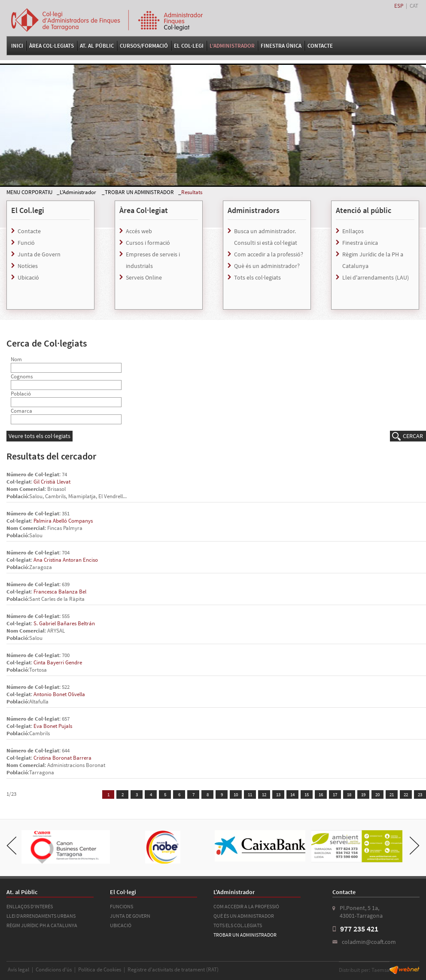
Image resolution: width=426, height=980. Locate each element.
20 (377, 794)
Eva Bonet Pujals (53, 726)
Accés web (139, 231)
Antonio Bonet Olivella (59, 694)
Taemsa (380, 970)
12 (264, 794)
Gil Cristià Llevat (52, 482)
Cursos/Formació (144, 46)
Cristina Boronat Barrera (62, 758)
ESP (399, 6)
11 (250, 794)
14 (292, 794)
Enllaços (353, 231)
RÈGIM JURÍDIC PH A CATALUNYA (42, 925)
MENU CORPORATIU (29, 192)
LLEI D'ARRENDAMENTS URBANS (41, 916)
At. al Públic (97, 46)
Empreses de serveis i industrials (153, 260)
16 (321, 794)
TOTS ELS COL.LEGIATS (238, 925)
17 (335, 794)
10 (236, 794)
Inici (17, 46)
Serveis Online (144, 277)
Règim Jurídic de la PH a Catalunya (373, 260)
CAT (414, 6)
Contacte (320, 46)
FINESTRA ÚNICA (281, 46)
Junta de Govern (39, 254)
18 (349, 794)
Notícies (28, 266)
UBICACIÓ (121, 925)
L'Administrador (232, 46)
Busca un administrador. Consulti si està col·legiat (266, 237)
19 (363, 794)
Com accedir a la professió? (269, 254)
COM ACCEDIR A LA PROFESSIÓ (246, 906)
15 (307, 794)
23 (420, 794)
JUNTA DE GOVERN (130, 916)
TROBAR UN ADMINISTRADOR (139, 192)
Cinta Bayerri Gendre (58, 662)
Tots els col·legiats (257, 277)
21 (392, 794)
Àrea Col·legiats (52, 46)
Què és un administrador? (267, 266)
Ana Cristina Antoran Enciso (66, 560)
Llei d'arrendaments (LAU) (376, 277)
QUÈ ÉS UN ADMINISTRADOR (244, 916)
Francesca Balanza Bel (60, 592)
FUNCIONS (122, 906)
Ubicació (28, 277)
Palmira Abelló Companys (63, 521)
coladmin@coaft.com (369, 942)
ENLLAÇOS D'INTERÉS (30, 906)
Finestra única (360, 243)
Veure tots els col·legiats (40, 436)
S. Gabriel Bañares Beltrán (64, 623)
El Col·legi (189, 46)
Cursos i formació (148, 243)
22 (406, 794)
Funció (26, 243)
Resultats (192, 192)
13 (278, 794)
